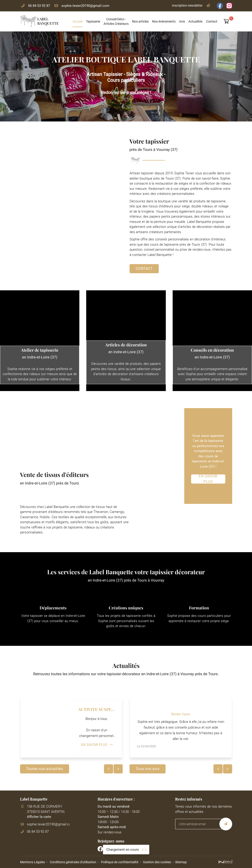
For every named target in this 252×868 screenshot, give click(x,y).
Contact (212, 21)
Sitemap (181, 862)
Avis (182, 21)
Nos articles (140, 21)
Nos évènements (164, 21)
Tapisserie (93, 21)
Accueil (78, 21)
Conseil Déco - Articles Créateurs (116, 21)
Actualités (195, 21)
